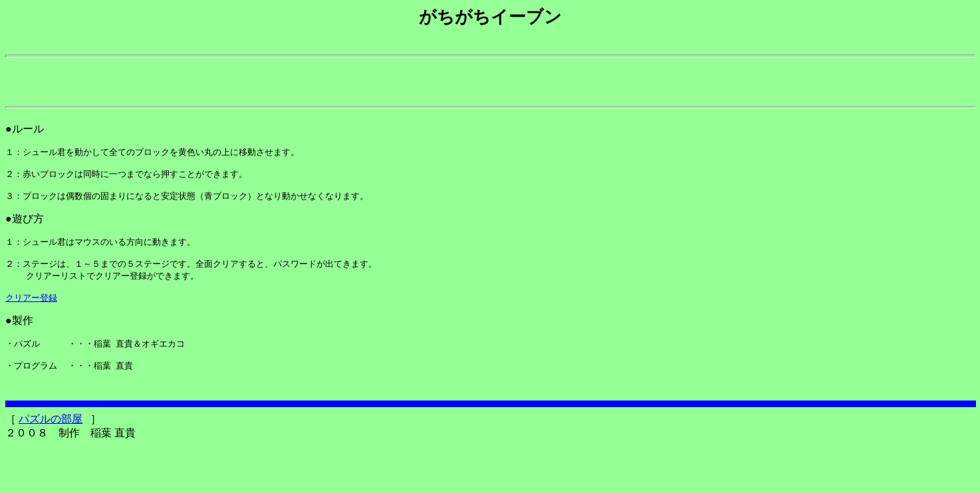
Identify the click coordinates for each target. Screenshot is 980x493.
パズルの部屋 (51, 466)
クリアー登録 (31, 332)
